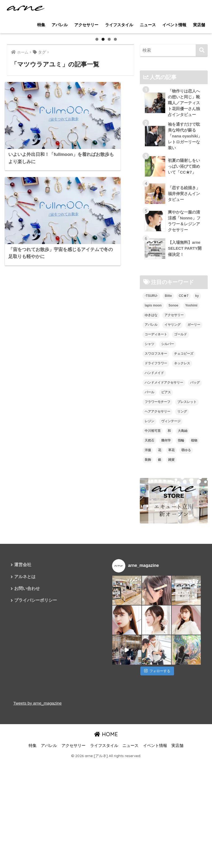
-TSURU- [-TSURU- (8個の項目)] (151, 440)
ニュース (148, 25)
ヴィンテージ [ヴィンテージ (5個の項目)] (171, 565)
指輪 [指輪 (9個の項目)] (181, 584)
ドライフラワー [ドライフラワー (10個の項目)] (156, 507)
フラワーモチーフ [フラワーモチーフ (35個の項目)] (157, 545)
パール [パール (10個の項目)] (149, 536)
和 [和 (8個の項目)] (169, 574)
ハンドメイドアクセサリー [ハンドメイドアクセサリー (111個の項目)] (164, 526)
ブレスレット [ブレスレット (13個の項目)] (187, 545)
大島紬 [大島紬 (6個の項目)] (183, 574)
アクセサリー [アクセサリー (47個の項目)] (174, 459)
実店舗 (199, 25)
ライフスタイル (119, 25)
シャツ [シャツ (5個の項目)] (149, 488)
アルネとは (25, 721)
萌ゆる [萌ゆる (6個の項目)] (186, 594)
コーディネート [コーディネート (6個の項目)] (156, 478)
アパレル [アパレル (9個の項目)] (151, 469)
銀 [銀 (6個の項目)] (160, 603)
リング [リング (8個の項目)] (182, 555)
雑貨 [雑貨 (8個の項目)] (171, 603)
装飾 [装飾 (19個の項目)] (148, 603)
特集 (41, 25)
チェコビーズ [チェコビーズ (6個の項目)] (184, 497)
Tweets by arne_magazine (38, 847)
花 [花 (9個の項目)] (160, 594)
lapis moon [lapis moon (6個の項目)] (153, 449)
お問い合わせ (27, 733)
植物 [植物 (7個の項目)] (194, 584)
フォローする (157, 815)
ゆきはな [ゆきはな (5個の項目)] (151, 459)
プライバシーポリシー (36, 745)
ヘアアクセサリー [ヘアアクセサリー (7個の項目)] (157, 555)
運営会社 (23, 709)
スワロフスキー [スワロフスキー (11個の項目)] (156, 497)
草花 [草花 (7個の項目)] (171, 594)
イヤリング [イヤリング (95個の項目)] (172, 469)
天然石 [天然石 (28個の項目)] (149, 584)
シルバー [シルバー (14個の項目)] (168, 488)
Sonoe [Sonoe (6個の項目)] (173, 449)
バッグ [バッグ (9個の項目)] (195, 526)
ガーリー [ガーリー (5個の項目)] (194, 469)
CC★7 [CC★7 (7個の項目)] (184, 440)
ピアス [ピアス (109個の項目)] (166, 536)
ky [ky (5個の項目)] (197, 440)
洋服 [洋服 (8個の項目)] (148, 594)
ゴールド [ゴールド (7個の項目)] (180, 478)
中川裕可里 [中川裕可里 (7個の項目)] (153, 574)
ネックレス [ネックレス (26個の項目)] (182, 507)
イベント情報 (174, 25)
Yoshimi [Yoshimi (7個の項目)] (191, 449)
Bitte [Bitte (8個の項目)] (168, 440)
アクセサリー (86, 25)
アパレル (60, 25)
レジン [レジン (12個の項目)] (149, 565)
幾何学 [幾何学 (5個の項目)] (166, 584)
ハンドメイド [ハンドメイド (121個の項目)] (154, 517)
